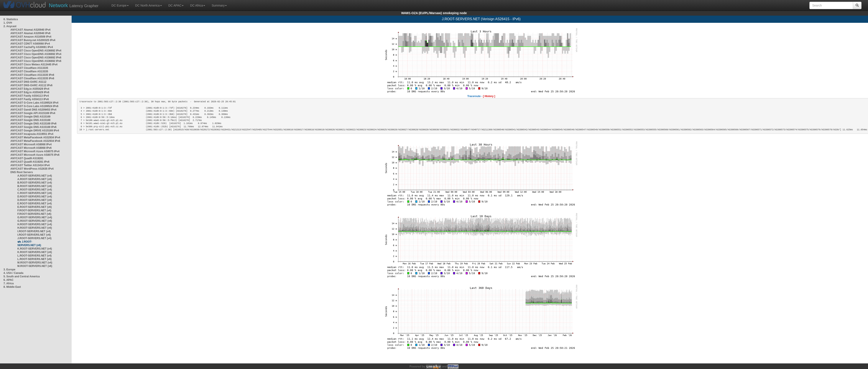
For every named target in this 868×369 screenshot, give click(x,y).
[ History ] (489, 96)
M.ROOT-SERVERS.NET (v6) (35, 266)
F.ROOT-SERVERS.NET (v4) (34, 210)
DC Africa (198, 5)
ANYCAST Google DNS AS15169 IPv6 (33, 124)
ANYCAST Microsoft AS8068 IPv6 (31, 148)
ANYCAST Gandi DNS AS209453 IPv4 (33, 110)
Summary (219, 5)
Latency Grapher (74, 5)
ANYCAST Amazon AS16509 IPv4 (31, 37)
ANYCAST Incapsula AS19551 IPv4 (32, 134)
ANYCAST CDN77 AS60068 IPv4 (30, 44)
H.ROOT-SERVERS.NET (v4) (35, 224)
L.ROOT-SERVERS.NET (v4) (35, 256)
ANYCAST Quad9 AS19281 (27, 158)
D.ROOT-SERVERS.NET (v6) (35, 200)
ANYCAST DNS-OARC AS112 (28, 82)
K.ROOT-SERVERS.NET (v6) (35, 252)
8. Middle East (12, 287)
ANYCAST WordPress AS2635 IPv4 (32, 169)
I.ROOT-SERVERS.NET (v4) (34, 231)
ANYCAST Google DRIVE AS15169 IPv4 (35, 131)
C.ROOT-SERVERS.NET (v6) (35, 193)
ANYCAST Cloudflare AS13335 (29, 68)
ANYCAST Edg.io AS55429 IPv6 (30, 92)
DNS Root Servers (22, 172)
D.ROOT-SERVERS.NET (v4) (35, 197)
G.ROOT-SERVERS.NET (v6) (35, 221)
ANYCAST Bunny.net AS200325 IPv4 (33, 40)
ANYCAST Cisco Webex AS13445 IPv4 (34, 65)
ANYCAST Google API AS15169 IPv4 (33, 113)
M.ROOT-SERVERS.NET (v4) (35, 263)
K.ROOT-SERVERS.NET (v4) (35, 249)
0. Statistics (11, 19)
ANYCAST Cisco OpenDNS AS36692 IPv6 (36, 58)
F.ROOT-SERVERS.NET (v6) (34, 214)
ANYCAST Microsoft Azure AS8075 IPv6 (35, 155)
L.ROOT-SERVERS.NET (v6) (35, 259)
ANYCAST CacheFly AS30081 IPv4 (32, 47)
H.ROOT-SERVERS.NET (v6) (35, 228)
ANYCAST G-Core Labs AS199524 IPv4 (34, 103)
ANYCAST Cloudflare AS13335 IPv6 (32, 75)
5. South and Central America (22, 276)
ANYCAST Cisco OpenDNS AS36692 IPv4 (36, 51)
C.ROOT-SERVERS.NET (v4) (35, 190)
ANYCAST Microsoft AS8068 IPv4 (31, 144)
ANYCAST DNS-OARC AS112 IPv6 (31, 85)
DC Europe (120, 5)
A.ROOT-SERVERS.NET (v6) (35, 179)
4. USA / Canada (13, 273)
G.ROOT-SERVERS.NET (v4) (35, 217)
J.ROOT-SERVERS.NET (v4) (34, 238)
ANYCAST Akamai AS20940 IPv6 (30, 33)
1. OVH (8, 23)
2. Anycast (10, 26)
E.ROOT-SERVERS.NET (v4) (35, 204)
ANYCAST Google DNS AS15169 (30, 117)
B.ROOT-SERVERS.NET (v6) (35, 186)
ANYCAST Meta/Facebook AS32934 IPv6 (35, 141)
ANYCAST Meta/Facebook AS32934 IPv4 (35, 137)
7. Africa (9, 283)
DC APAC (176, 5)
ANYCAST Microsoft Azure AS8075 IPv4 (35, 151)
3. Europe (9, 270)
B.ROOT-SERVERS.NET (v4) (35, 183)
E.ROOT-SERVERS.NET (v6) (35, 207)
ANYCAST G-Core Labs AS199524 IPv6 (34, 106)
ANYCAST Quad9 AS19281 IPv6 (30, 162)
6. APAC (8, 280)
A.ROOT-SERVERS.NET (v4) (35, 176)
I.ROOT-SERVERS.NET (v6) (34, 235)
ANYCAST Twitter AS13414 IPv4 (30, 165)
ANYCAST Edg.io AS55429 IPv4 (30, 89)
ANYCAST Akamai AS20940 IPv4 (30, 30)
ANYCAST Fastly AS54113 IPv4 (30, 96)
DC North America (149, 5)
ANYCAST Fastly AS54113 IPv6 (30, 99)
